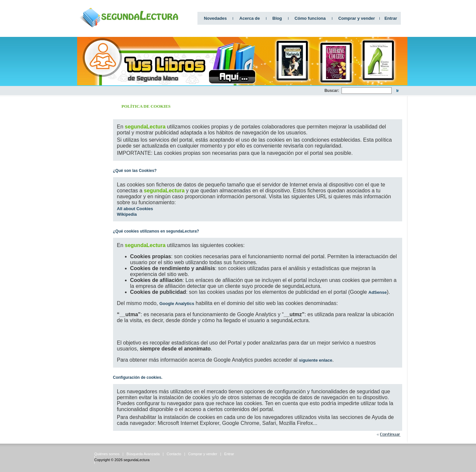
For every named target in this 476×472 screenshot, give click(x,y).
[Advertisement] (204, 91)
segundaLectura (137, 460)
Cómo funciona (310, 18)
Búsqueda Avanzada (143, 454)
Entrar (391, 18)
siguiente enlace (316, 360)
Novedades (215, 18)
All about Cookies (135, 209)
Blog (277, 18)
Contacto (174, 454)
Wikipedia (127, 214)
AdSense (378, 292)
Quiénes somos (107, 454)
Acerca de (250, 18)
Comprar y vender (357, 18)
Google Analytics (177, 304)
